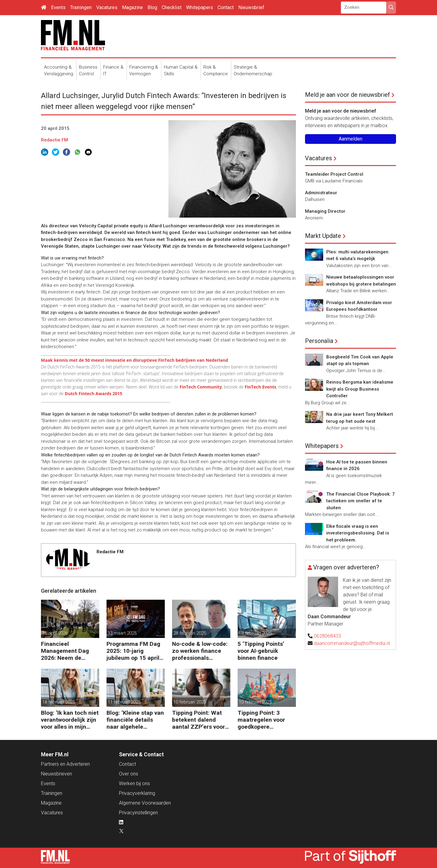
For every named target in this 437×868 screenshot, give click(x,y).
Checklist (172, 7)
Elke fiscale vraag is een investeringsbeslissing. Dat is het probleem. (358, 533)
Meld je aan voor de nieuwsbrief (347, 95)
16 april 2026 (55, 633)
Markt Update (323, 236)
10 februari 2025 (190, 702)
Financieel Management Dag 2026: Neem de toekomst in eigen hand (65, 651)
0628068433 (327, 636)
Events (58, 7)
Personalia (319, 341)
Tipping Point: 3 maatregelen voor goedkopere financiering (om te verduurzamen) (263, 720)
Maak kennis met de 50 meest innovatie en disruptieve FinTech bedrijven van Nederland (135, 360)
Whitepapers (200, 7)
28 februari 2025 (190, 633)
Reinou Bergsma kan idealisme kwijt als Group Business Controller (360, 389)
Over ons (129, 774)
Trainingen (81, 7)
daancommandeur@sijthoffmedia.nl (352, 643)
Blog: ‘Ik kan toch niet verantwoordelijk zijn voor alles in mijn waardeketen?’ (70, 720)
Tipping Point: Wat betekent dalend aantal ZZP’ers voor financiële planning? (199, 720)
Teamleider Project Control (334, 174)
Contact (226, 7)
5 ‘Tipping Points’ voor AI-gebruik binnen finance (261, 651)
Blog (152, 7)
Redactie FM (54, 140)
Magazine (132, 7)
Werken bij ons (134, 783)
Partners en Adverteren (65, 764)
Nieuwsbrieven (56, 774)
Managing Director (325, 211)
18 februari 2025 (255, 633)
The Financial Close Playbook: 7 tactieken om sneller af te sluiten (361, 501)
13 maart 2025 (122, 633)
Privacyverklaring (137, 793)
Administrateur (321, 193)
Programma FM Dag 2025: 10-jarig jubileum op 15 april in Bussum (133, 651)
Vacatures (107, 7)
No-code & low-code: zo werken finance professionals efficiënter (200, 651)
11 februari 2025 (124, 702)
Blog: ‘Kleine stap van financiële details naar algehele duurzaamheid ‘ (135, 720)
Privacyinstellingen (138, 813)
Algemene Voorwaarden (145, 803)
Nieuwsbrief (251, 7)
